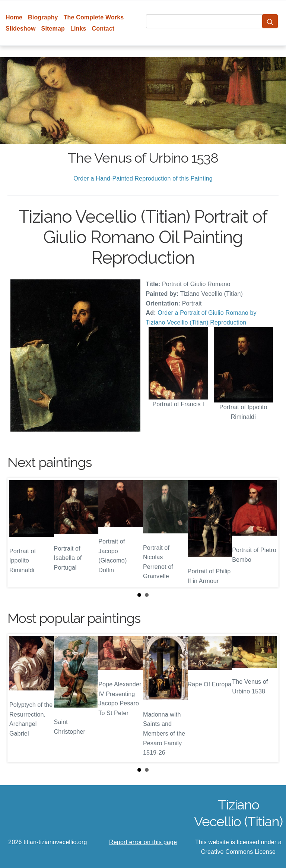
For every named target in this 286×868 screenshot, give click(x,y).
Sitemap (53, 29)
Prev (19, 533)
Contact (103, 29)
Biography (43, 17)
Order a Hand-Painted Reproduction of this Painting (143, 178)
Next (267, 533)
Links (78, 29)
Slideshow (21, 29)
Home (14, 17)
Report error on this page (143, 842)
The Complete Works (94, 17)
